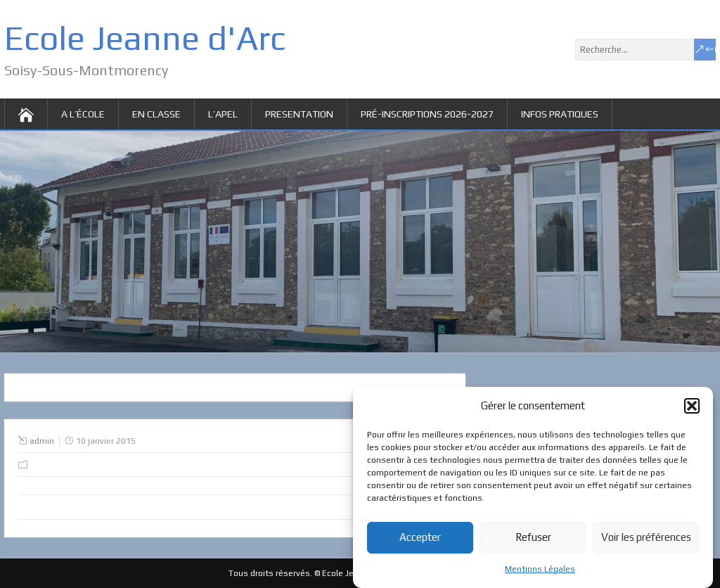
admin (42, 441)
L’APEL (223, 114)
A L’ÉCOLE (83, 114)
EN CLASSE (156, 114)
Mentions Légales (540, 571)
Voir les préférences (646, 540)
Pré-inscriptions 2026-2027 (427, 114)
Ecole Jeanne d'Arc (145, 38)
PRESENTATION (299, 114)
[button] (692, 408)
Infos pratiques (560, 114)
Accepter (420, 540)
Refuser (533, 540)
